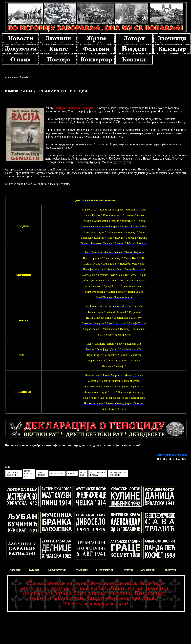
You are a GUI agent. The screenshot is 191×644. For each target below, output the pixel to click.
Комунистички (57, 570)
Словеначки (148, 570)
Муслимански (104, 570)
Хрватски (170, 570)
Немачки (128, 570)
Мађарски (82, 570)
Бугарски (35, 570)
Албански (15, 570)
